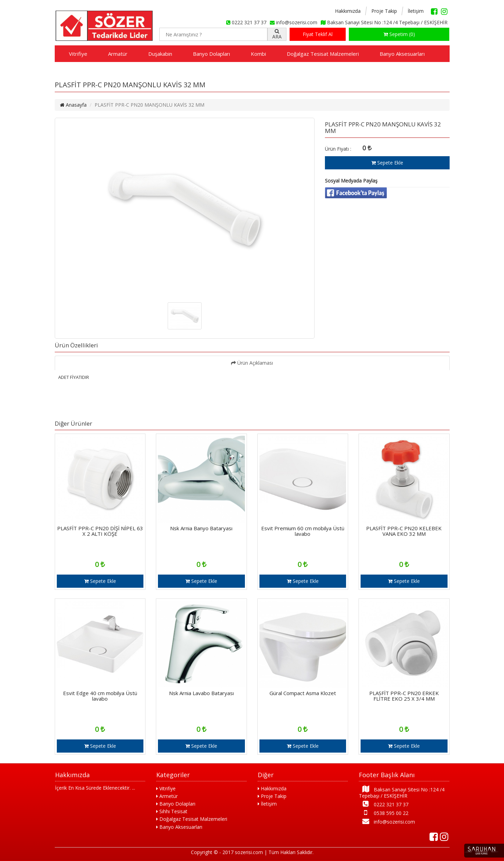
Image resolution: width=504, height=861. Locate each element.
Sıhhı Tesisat (172, 811)
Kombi (258, 54)
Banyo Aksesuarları (402, 54)
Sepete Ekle (387, 163)
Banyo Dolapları (211, 54)
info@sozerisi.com (387, 821)
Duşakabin (160, 54)
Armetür (167, 796)
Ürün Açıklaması (252, 363)
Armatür (118, 54)
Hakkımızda (348, 11)
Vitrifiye (78, 54)
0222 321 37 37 (384, 804)
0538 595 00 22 (384, 813)
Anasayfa (73, 105)
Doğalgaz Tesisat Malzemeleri (323, 54)
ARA (277, 34)
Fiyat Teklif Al (318, 34)
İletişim (416, 11)
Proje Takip (384, 11)
